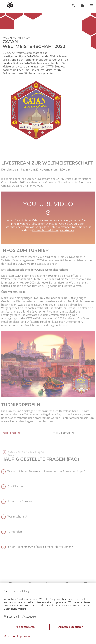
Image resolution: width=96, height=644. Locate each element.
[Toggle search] (74, 6)
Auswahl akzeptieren (71, 627)
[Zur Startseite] (10, 7)
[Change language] (82, 6)
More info (9, 636)
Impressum (23, 636)
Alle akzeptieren (25, 627)
